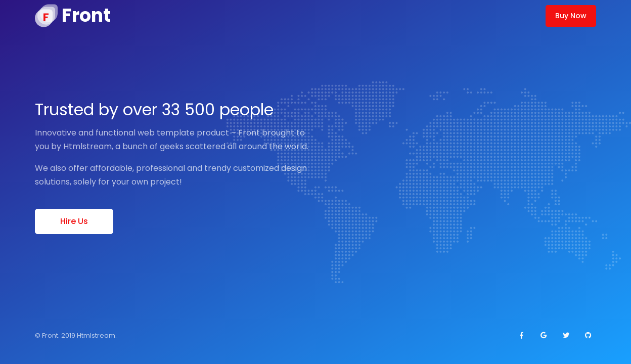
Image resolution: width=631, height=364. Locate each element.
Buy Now (571, 16)
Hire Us (74, 221)
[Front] (73, 16)
